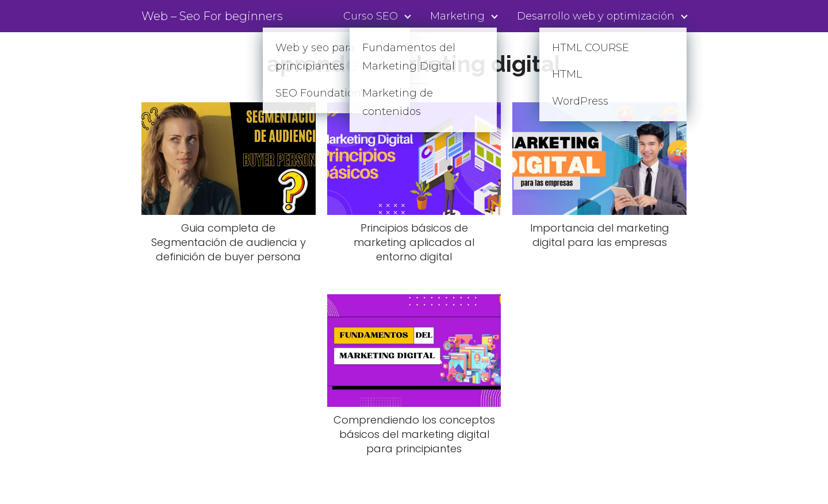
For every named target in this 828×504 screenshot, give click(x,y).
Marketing (457, 16)
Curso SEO (371, 16)
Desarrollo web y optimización (596, 16)
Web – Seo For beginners (212, 16)
